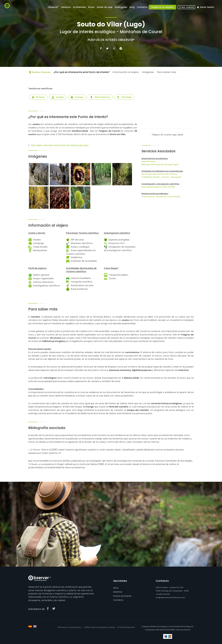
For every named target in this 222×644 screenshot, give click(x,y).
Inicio (116, 588)
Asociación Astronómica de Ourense (159, 174)
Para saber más (167, 72)
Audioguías (121, 7)
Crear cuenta (186, 7)
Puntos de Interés (122, 596)
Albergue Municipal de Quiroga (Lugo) (160, 164)
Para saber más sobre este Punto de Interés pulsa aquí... (60, 145)
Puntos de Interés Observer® (111, 40)
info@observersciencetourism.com (170, 597)
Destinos (66, 7)
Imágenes (148, 72)
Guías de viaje (105, 7)
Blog (132, 7)
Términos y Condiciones (69, 627)
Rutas (91, 7)
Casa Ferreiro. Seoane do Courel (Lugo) (161, 197)
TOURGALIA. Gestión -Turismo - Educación (161, 177)
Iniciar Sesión (205, 7)
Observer (53, 7)
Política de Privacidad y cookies (100, 627)
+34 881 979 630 (163, 594)
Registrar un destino (162, 7)
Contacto (142, 7)
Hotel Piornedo (149, 161)
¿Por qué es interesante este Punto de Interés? (82, 72)
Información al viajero (126, 72)
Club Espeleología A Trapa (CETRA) (158, 187)
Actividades (79, 7)
